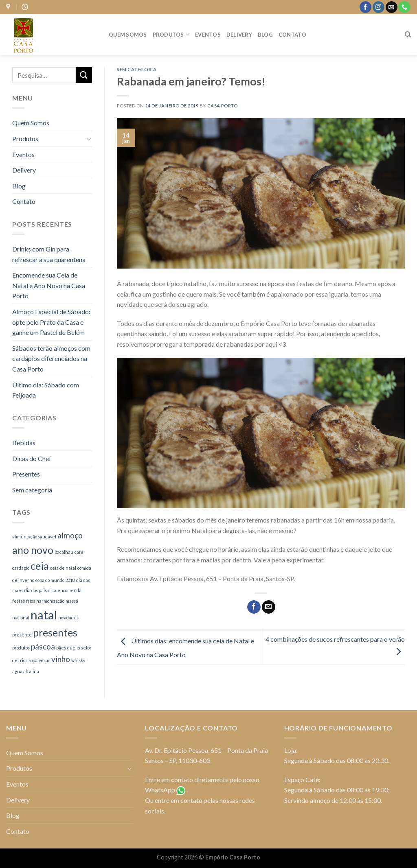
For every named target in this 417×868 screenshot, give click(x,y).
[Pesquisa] (408, 35)
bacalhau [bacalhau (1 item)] (64, 552)
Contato (292, 35)
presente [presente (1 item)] (22, 635)
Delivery (239, 35)
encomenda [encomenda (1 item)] (69, 590)
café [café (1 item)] (79, 552)
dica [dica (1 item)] (52, 590)
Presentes (26, 474)
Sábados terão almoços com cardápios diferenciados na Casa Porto (51, 359)
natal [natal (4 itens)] (44, 615)
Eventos (208, 35)
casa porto (223, 106)
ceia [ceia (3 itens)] (40, 566)
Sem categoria (32, 490)
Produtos (171, 34)
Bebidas (24, 443)
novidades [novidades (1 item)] (68, 618)
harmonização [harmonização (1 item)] (50, 601)
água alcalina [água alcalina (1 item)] (26, 671)
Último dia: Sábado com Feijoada (46, 390)
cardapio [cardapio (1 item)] (21, 568)
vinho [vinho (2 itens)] (61, 659)
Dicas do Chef (32, 458)
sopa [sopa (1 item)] (33, 660)
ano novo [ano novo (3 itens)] (33, 550)
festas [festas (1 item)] (19, 601)
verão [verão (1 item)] (44, 660)
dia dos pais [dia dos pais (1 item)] (36, 590)
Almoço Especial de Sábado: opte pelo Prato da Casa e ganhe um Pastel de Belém (51, 322)
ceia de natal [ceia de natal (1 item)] (63, 568)
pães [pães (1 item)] (61, 648)
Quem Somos (128, 35)
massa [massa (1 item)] (72, 601)
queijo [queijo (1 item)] (74, 648)
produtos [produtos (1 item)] (21, 648)
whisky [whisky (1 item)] (78, 660)
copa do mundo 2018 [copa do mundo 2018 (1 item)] (55, 580)
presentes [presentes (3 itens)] (55, 633)
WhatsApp (160, 790)
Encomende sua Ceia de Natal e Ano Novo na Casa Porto (49, 285)
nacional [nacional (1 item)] (21, 618)
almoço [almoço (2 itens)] (70, 535)
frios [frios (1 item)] (31, 601)
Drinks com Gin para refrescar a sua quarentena (49, 254)
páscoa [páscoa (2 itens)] (43, 646)
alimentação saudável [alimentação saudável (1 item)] (34, 537)
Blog (265, 35)
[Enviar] (84, 75)
